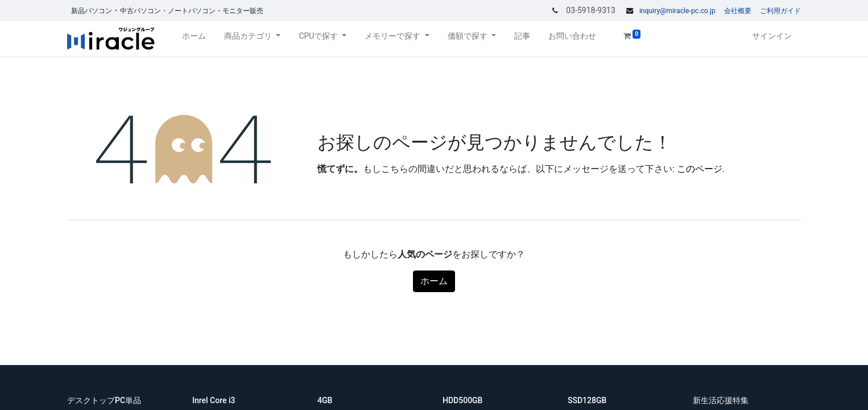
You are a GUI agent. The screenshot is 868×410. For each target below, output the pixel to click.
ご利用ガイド (780, 11)
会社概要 (738, 11)
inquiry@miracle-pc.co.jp (677, 11)
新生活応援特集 (722, 400)
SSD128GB (588, 400)
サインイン (772, 36)
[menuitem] (194, 38)
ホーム (434, 281)
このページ (700, 169)
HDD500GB (464, 400)
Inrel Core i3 (215, 400)
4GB (326, 400)
